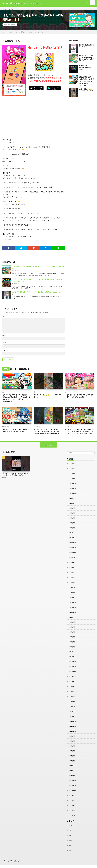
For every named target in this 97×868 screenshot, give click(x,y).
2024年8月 (72, 569)
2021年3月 (72, 769)
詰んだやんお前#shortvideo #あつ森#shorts (85, 70)
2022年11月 (72, 672)
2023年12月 (72, 608)
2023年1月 (72, 662)
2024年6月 (72, 578)
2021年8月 (72, 745)
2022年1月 (72, 721)
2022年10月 (72, 676)
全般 (14, 27)
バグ (70, 834)
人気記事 (12, 9)
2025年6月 (72, 520)
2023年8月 (72, 627)
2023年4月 (72, 647)
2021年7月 (72, 750)
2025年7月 (72, 515)
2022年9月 (72, 681)
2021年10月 (72, 735)
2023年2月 (72, 657)
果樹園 (71, 853)
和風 (70, 848)
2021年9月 (72, 740)
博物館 (71, 843)
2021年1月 (72, 779)
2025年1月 (72, 544)
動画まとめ (17, 864)
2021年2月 (72, 774)
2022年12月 (72, 667)
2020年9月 (72, 799)
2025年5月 (72, 525)
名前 (4, 337)
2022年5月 (72, 701)
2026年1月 (72, 485)
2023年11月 (72, 613)
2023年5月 (72, 642)
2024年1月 (72, 603)
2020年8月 (72, 804)
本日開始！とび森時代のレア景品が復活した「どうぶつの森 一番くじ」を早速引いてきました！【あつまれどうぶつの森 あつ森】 (79, 437)
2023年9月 (72, 623)
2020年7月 (72, 809)
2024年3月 (72, 593)
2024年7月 (72, 574)
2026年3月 (72, 476)
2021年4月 (72, 765)
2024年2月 (72, 598)
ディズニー (72, 829)
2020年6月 (72, 814)
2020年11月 (72, 789)
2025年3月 (72, 534)
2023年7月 (72, 632)
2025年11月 (72, 495)
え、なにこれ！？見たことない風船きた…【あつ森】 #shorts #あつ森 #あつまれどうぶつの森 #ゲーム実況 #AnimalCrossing (48, 437)
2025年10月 (72, 500)
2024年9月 (72, 564)
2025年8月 (72, 510)
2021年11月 (72, 730)
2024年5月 (72, 583)
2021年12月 (72, 725)
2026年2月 (72, 480)
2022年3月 (72, 711)
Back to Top (48, 452)
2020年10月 (72, 794)
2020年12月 (72, 784)
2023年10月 (72, 618)
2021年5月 (72, 760)
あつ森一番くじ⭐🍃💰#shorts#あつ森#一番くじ (48, 398)
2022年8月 (72, 686)
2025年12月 (72, 490)
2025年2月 (72, 539)
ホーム (4, 9)
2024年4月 (72, 588)
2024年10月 (72, 559)
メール (4, 345)
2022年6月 (72, 696)
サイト (4, 353)
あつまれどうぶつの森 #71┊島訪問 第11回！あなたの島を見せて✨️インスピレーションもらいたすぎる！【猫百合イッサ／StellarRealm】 (17, 401)
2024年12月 (72, 549)
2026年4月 (72, 471)
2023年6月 (72, 637)
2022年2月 (72, 716)
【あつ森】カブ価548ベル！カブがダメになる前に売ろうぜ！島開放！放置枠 (17, 436)
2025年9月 (72, 505)
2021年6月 (72, 755)
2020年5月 (72, 818)
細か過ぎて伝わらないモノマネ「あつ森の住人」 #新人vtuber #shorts (36, 294)
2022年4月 (72, 706)
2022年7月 (72, 691)
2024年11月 (72, 554)
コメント (5, 318)
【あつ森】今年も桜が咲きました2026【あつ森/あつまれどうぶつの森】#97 (79, 400)
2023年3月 (72, 652)
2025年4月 (72, 529)
